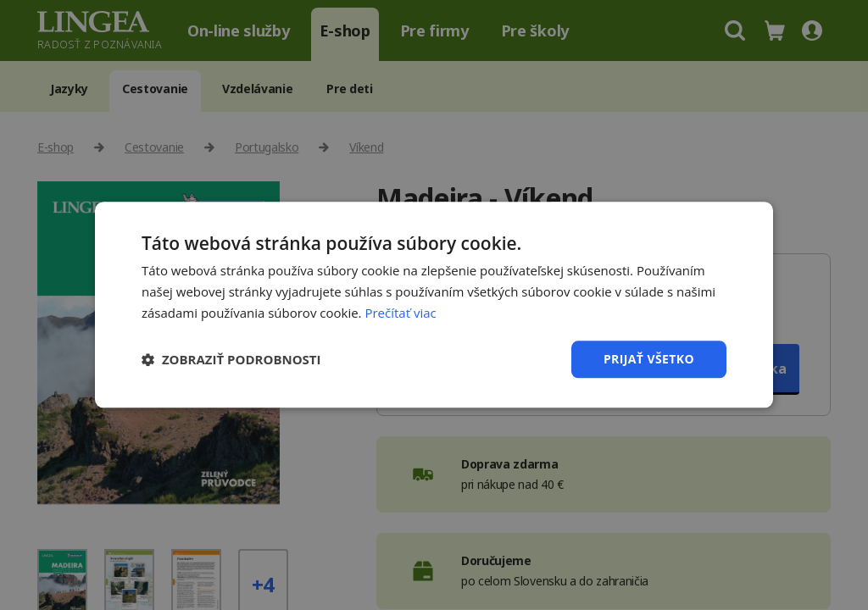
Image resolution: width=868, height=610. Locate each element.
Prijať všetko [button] (649, 359)
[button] (231, 359)
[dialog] (434, 305)
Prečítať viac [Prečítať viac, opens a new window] (400, 313)
